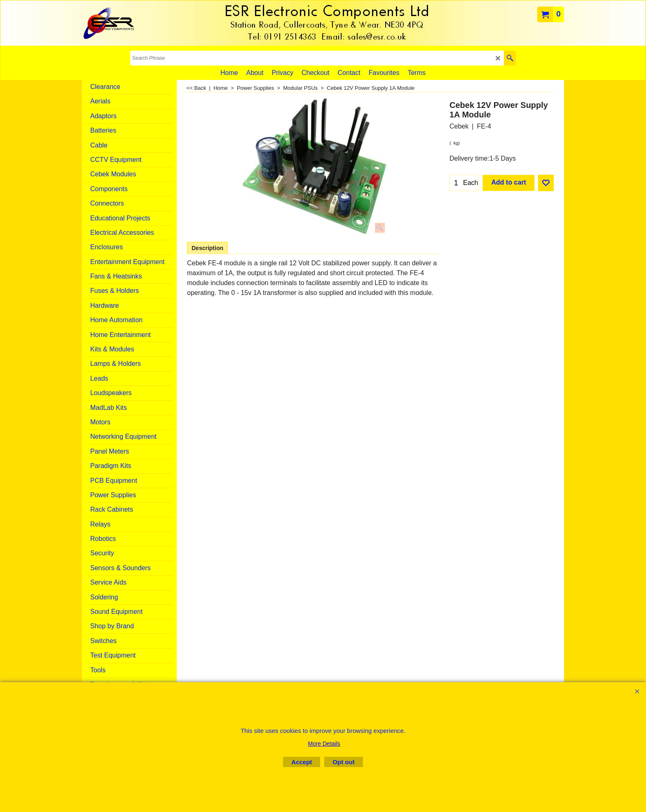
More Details (324, 744)
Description (207, 248)
